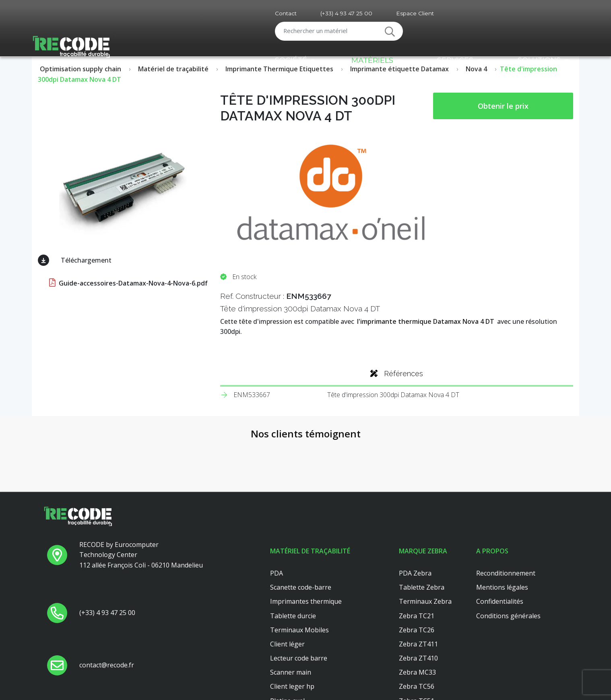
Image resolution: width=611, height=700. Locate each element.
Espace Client (415, 13)
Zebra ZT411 (418, 591)
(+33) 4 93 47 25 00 (346, 13)
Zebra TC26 (417, 577)
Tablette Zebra (422, 534)
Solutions (539, 60)
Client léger (287, 591)
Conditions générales (508, 563)
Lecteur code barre (299, 605)
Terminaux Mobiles (299, 577)
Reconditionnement (506, 520)
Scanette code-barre (301, 534)
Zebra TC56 (417, 634)
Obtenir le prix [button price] (503, 106)
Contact (286, 13)
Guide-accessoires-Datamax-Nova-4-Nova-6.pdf (128, 283)
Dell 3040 (284, 662)
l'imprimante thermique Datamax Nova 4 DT (426, 321)
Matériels (372, 60)
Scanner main (291, 619)
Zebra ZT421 (418, 662)
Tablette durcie (293, 563)
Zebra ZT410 (418, 605)
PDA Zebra (415, 520)
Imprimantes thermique (306, 549)
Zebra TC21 (417, 563)
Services (455, 60)
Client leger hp (292, 634)
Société (291, 60)
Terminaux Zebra (425, 549)
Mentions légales (502, 534)
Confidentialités (500, 549)
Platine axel (287, 648)
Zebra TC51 (417, 648)
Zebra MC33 (417, 619)
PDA (277, 520)
